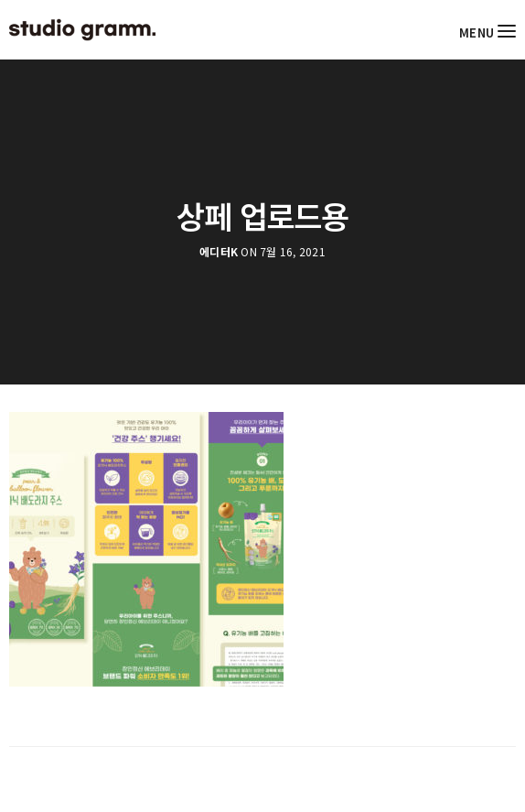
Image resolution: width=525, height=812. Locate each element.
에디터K (219, 252)
